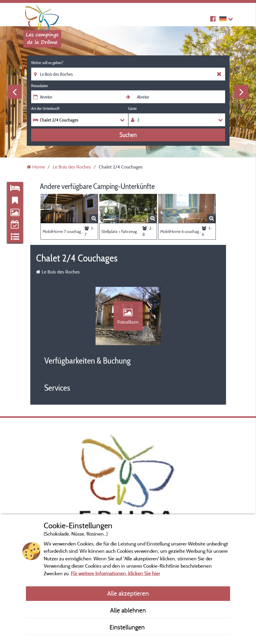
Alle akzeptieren (128, 593)
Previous (15, 92)
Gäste (132, 108)
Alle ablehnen (128, 610)
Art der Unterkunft (45, 108)
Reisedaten (40, 86)
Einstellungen (128, 627)
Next (241, 92)
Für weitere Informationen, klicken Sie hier (115, 573)
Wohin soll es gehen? (47, 63)
